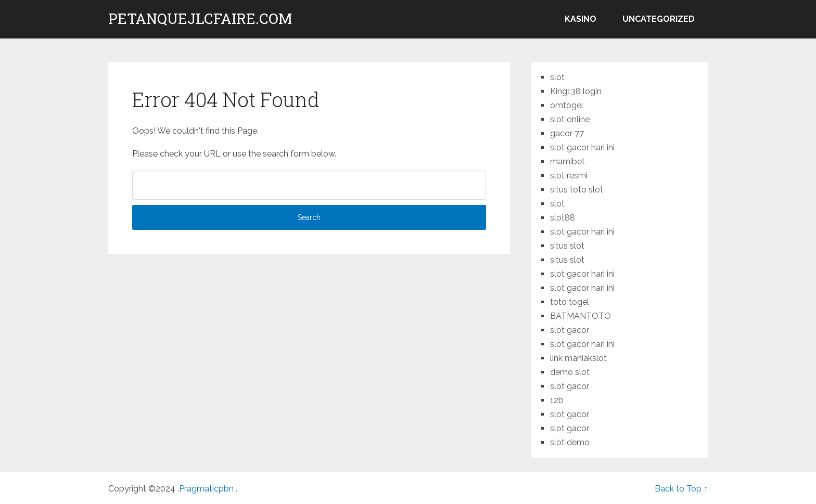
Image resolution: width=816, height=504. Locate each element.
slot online (570, 119)
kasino (581, 19)
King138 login (576, 91)
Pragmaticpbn (207, 489)
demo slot (570, 372)
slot (557, 77)
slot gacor (570, 330)
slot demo (570, 442)
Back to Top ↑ (681, 489)
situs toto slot (577, 190)
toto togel (570, 302)
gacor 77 (567, 133)
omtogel (567, 105)
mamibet (568, 161)
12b (557, 400)
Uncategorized (659, 19)
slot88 (563, 218)
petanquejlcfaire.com (200, 19)
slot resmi (569, 176)
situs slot (567, 246)
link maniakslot (578, 358)
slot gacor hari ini (582, 147)
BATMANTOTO (581, 316)
